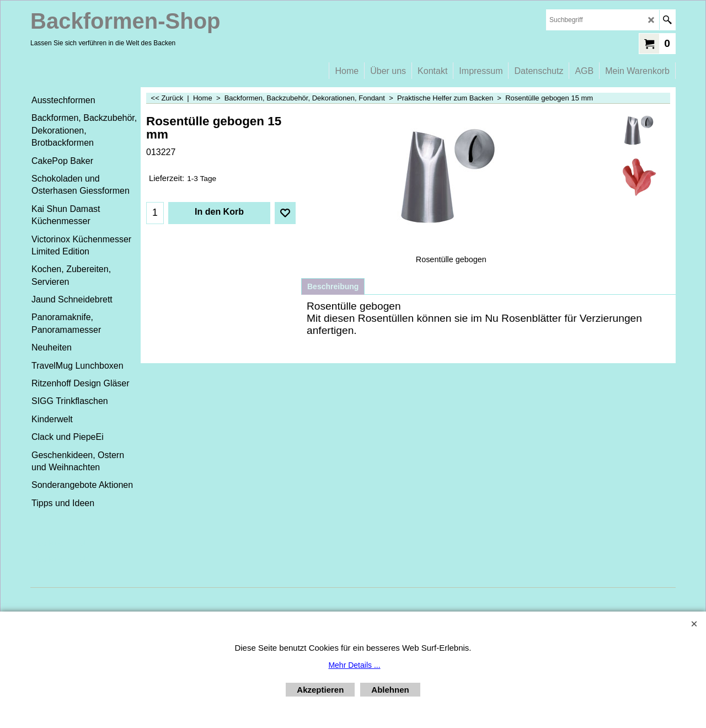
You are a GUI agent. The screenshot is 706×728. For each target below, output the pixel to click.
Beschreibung (333, 286)
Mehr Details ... (354, 665)
